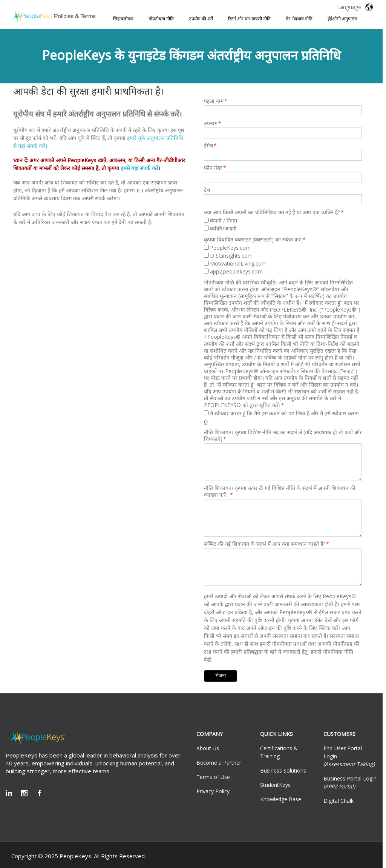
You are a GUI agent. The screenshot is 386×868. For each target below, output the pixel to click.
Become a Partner (219, 763)
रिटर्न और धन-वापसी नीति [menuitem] (249, 19)
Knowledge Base (281, 799)
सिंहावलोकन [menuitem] (123, 19)
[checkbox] (283, 224)
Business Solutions (283, 770)
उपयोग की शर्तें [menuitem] (201, 19)
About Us (208, 748)
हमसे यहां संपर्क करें (139, 168)
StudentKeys (275, 785)
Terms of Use (213, 777)
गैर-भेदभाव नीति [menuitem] (299, 19)
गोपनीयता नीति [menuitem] (161, 19)
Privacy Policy (213, 791)
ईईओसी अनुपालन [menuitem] (342, 19)
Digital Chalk (339, 801)
